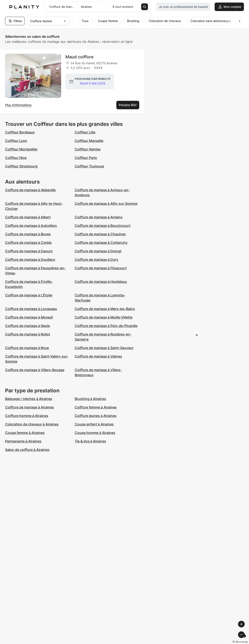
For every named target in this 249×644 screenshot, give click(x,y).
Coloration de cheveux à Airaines (32, 424)
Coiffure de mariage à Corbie (28, 243)
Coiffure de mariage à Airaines (30, 407)
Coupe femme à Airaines (25, 433)
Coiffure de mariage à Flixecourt (101, 268)
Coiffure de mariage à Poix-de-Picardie (106, 326)
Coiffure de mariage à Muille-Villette (104, 317)
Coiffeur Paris (86, 158)
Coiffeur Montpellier (21, 149)
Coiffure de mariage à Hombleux (101, 282)
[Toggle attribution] (244, 640)
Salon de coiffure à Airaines (27, 450)
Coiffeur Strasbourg (21, 166)
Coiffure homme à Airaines (27, 416)
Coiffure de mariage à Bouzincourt (103, 226)
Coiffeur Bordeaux (20, 132)
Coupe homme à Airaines (95, 433)
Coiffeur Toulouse (89, 166)
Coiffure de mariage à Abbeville (30, 190)
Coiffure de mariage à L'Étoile (29, 295)
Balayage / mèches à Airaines (29, 399)
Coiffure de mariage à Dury (96, 260)
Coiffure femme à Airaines (96, 407)
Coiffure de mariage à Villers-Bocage (35, 370)
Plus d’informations (18, 105)
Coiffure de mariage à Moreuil (29, 317)
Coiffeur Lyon (16, 141)
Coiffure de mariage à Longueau (31, 309)
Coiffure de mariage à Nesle (27, 326)
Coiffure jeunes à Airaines (96, 416)
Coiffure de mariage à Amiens (99, 217)
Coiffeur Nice (16, 158)
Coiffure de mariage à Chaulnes (100, 234)
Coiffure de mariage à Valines (98, 356)
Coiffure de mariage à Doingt (98, 251)
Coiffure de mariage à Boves (28, 234)
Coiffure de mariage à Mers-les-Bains (105, 309)
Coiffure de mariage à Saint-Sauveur (104, 348)
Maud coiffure (79, 57)
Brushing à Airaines (90, 399)
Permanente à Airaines (23, 441)
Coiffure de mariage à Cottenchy (101, 243)
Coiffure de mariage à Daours (29, 251)
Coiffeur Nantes (88, 149)
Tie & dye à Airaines (90, 441)
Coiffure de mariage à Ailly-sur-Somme (106, 203)
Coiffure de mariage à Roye (27, 348)
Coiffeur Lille (85, 132)
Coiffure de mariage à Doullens (30, 260)
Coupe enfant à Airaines (94, 424)
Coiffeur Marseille (89, 141)
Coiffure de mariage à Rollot (28, 334)
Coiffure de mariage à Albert (28, 217)
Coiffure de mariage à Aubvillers (31, 226)
